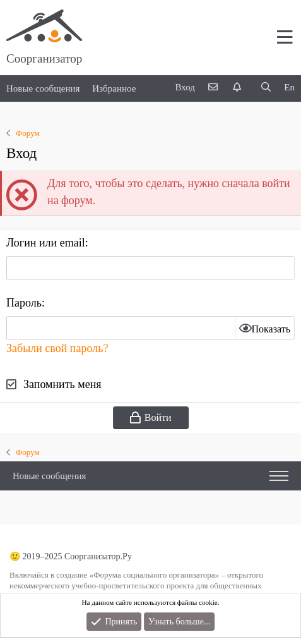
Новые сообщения (43, 88)
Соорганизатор (44, 58)
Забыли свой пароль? (57, 348)
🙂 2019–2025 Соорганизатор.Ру (71, 556)
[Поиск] (266, 88)
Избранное (114, 88)
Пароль (24, 303)
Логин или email (46, 243)
